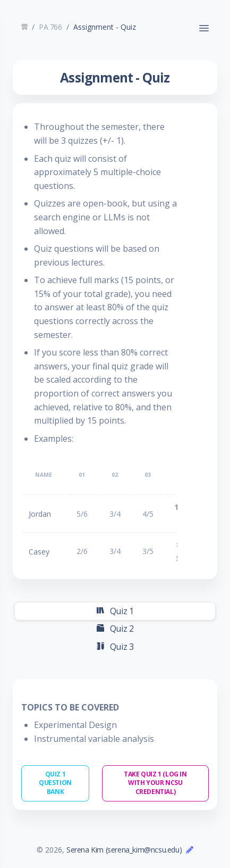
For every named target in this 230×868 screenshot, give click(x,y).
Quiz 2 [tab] (115, 629)
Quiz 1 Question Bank (55, 783)
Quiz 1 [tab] (115, 611)
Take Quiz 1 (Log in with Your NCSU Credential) (155, 783)
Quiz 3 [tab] (115, 647)
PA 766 (50, 27)
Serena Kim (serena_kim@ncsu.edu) (124, 850)
